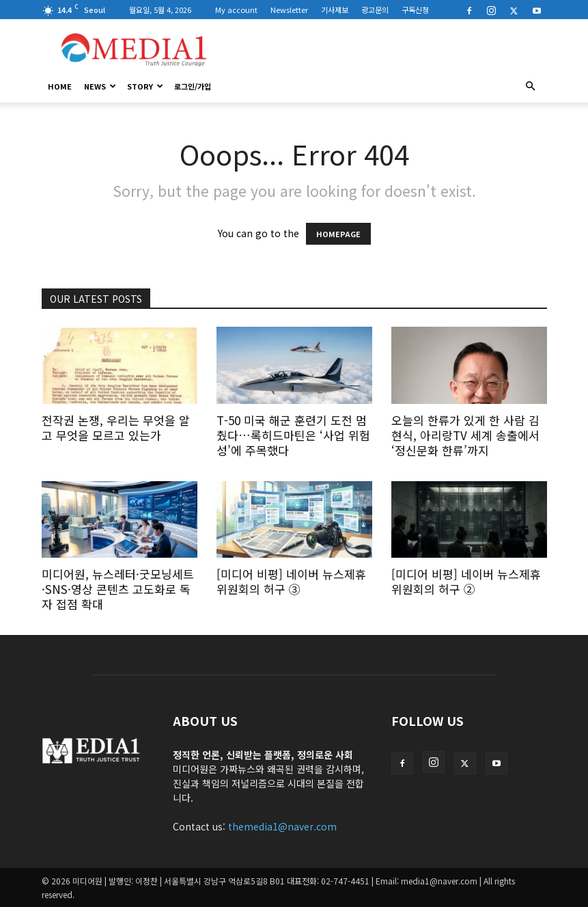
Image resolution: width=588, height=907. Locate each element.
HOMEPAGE (338, 234)
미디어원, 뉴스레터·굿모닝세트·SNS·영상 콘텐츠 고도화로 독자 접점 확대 (118, 589)
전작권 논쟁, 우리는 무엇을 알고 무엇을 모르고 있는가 (116, 428)
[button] (531, 86)
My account (236, 10)
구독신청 (415, 10)
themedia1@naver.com (282, 826)
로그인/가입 (193, 86)
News (100, 86)
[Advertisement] (387, 49)
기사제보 (335, 10)
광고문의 (375, 10)
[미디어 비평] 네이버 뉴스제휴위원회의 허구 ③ (291, 581)
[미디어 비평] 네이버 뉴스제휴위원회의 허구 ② (466, 581)
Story (145, 86)
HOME (60, 86)
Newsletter (289, 10)
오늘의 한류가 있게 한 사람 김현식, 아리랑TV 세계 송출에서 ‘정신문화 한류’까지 (465, 435)
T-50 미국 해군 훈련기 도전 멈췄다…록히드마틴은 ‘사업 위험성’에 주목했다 (293, 435)
